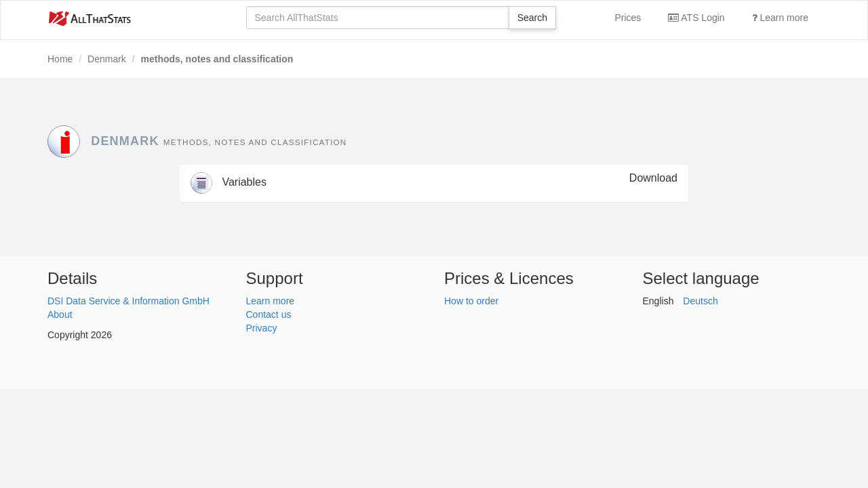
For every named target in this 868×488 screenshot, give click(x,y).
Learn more (780, 18)
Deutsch (700, 301)
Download (653, 178)
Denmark (107, 59)
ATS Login (696, 18)
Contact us (269, 314)
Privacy (262, 328)
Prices (628, 18)
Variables (229, 182)
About (60, 314)
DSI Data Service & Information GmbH (129, 301)
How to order (471, 301)
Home (60, 59)
